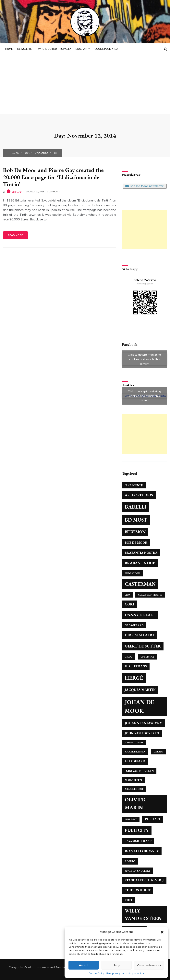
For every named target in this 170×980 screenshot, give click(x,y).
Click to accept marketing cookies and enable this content (144, 359)
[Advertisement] (85, 85)
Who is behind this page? (54, 49)
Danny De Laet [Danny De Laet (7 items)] (140, 615)
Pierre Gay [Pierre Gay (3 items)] (131, 819)
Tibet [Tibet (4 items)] (128, 900)
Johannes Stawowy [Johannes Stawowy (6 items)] (143, 723)
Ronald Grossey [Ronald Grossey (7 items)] (142, 851)
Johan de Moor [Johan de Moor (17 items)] (139, 706)
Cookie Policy (96, 973)
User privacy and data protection (125, 973)
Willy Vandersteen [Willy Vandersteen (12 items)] (143, 914)
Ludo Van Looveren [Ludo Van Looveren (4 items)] (139, 771)
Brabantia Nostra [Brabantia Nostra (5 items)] (141, 553)
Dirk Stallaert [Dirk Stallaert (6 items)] (140, 635)
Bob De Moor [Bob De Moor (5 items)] (136, 543)
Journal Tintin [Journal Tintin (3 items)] (134, 743)
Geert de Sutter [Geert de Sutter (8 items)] (143, 646)
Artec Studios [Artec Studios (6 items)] (139, 495)
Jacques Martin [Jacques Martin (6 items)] (140, 690)
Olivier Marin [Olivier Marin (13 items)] (135, 803)
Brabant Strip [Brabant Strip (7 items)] (140, 563)
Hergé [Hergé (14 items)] (134, 678)
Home (9, 49)
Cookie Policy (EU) (106, 49)
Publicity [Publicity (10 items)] (137, 830)
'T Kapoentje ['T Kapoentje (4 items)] (134, 485)
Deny (116, 965)
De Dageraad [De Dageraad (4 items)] (134, 625)
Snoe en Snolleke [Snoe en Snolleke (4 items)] (138, 871)
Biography (83, 49)
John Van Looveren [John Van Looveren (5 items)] (142, 733)
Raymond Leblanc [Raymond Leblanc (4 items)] (138, 841)
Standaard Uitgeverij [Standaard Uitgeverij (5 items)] (144, 880)
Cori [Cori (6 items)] (129, 604)
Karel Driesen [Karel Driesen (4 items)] (135, 751)
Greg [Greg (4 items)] (128, 657)
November (42, 153)
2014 (27, 153)
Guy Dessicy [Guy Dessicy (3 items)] (147, 657)
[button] (162, 932)
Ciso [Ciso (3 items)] (127, 595)
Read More (15, 235)
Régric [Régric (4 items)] (130, 861)
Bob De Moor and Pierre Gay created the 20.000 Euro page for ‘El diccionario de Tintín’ (53, 177)
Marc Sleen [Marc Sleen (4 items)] (133, 780)
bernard (17, 192)
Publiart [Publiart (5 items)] (153, 819)
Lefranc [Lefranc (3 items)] (159, 752)
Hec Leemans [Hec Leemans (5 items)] (136, 666)
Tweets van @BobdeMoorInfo (145, 396)
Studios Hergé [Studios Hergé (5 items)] (138, 890)
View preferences (149, 965)
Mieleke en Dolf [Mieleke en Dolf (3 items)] (134, 789)
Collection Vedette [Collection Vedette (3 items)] (150, 595)
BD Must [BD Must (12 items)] (136, 520)
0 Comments (53, 192)
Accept (84, 965)
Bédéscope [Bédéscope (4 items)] (132, 573)
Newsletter (25, 49)
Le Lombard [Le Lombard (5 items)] (135, 761)
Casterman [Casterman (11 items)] (140, 584)
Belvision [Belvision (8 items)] (135, 532)
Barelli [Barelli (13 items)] (136, 507)
